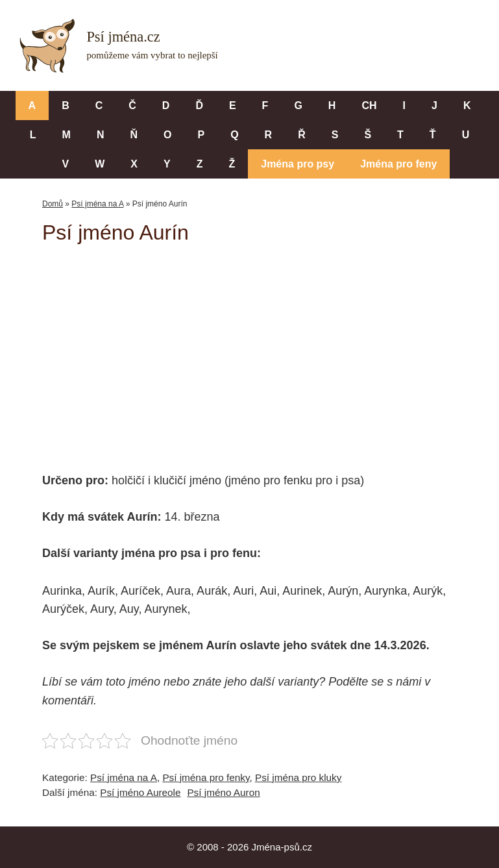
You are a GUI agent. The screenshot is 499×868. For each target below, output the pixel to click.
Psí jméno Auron (223, 792)
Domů (53, 204)
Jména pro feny (398, 164)
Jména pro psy (298, 164)
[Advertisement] (271, 349)
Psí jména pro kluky (298, 777)
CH (369, 105)
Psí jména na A (97, 204)
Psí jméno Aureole (140, 792)
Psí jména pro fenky (206, 777)
